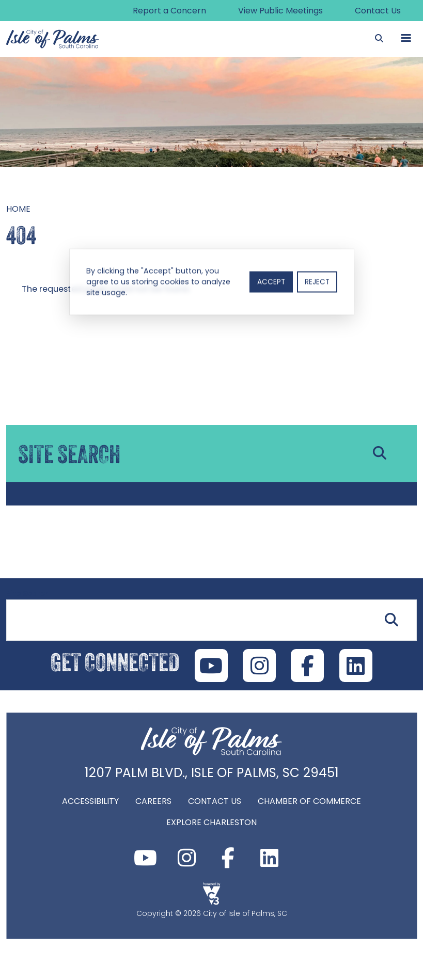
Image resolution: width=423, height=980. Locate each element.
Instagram (187, 858)
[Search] (379, 39)
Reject (317, 282)
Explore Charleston (212, 823)
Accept (271, 282)
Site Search (28, 594)
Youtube (146, 858)
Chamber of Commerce (309, 802)
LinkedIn (356, 666)
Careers (153, 802)
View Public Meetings (280, 11)
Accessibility (90, 802)
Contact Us (378, 11)
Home (18, 209)
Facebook (228, 858)
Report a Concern (168, 11)
